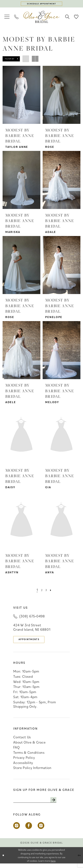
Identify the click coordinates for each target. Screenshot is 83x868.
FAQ (16, 750)
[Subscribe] (65, 804)
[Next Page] (52, 591)
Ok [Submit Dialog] (78, 860)
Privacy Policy (24, 761)
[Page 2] (41, 591)
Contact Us (22, 740)
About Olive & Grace (29, 745)
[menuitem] (7, 18)
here (53, 865)
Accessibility (23, 766)
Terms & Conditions (29, 756)
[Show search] (68, 18)
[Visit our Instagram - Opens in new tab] (17, 830)
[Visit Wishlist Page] (76, 18)
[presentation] (21, 96)
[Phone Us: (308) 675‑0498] (16, 18)
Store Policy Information (32, 771)
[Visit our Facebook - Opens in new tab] (29, 830)
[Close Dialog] (4, 860)
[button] (7, 18)
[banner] (42, 18)
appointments (33, 642)
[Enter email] (41, 804)
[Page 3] (47, 591)
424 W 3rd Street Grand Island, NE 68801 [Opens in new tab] (32, 629)
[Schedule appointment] (42, 4)
